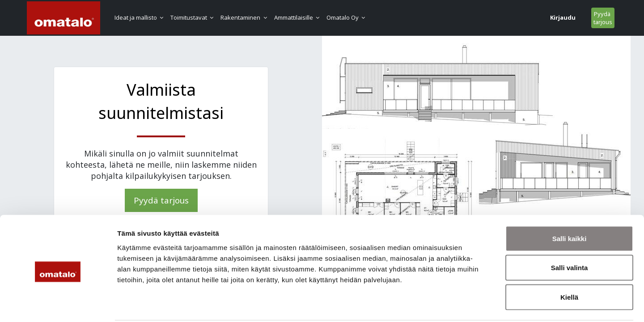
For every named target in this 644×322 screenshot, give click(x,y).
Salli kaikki (570, 205)
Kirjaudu (516, 17)
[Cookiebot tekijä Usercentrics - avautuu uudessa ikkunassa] (58, 305)
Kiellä (569, 263)
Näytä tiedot (478, 304)
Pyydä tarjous (556, 18)
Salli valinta (570, 234)
